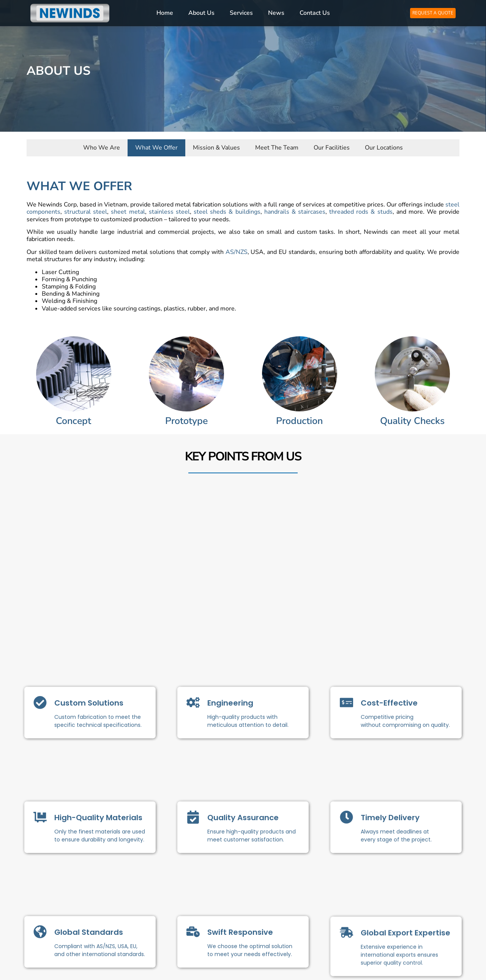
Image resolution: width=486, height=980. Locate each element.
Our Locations (384, 149)
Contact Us (315, 13)
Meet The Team (277, 149)
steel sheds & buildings (227, 215)
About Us (201, 13)
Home (165, 13)
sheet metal (128, 215)
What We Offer (156, 149)
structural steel (86, 215)
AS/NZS (237, 255)
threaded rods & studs (361, 215)
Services (241, 13)
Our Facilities (332, 149)
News (276, 13)
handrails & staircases (295, 215)
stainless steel (169, 215)
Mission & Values (216, 149)
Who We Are (102, 149)
